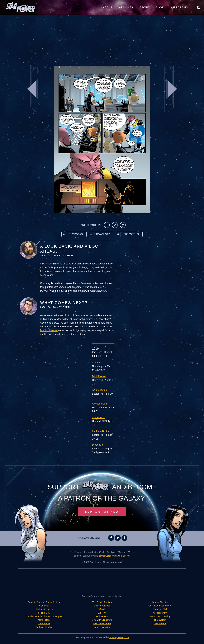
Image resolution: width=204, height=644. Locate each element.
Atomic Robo (44, 620)
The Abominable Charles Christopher (44, 616)
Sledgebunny (160, 613)
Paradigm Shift (160, 609)
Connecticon (99, 417)
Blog (160, 7)
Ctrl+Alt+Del (44, 624)
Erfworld (102, 609)
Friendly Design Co (119, 638)
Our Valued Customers (160, 606)
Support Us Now (102, 512)
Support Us (179, 7)
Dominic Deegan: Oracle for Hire (44, 602)
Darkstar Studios (44, 627)
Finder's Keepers (44, 609)
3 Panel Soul (44, 613)
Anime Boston (99, 390)
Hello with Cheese (102, 624)
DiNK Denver (99, 376)
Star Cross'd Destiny (160, 616)
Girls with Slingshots (102, 620)
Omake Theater (160, 602)
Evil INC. (102, 613)
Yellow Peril (160, 624)
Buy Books (72, 234)
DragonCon (98, 445)
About (108, 7)
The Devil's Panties (102, 602)
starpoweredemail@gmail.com (114, 556)
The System (160, 620)
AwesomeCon (99, 404)
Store (144, 7)
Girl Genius (102, 616)
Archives (126, 7)
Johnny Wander (102, 627)
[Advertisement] (102, 38)
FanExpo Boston (101, 431)
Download (99, 234)
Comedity (44, 606)
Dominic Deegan (49, 330)
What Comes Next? (64, 303)
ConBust (97, 363)
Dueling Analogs (102, 606)
